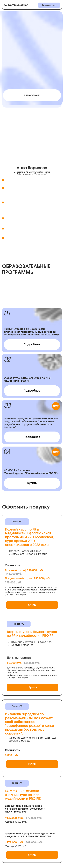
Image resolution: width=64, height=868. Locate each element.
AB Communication (16, 5)
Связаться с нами (49, 5)
